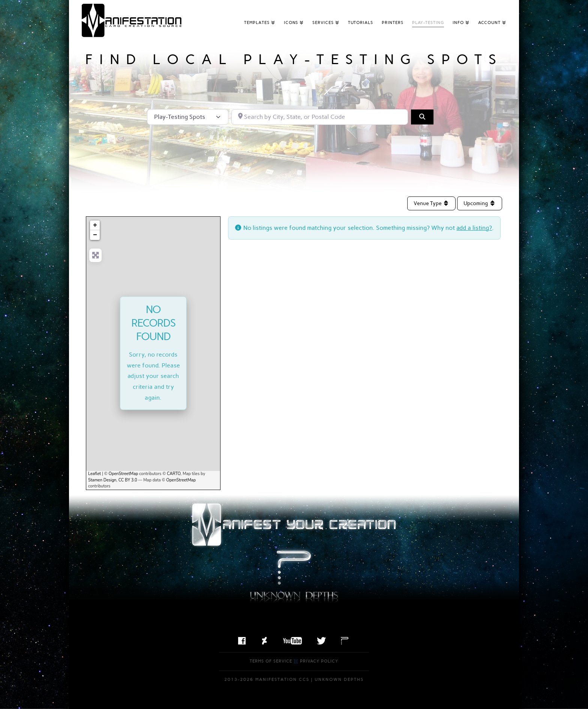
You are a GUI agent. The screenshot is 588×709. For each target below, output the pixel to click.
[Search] (422, 117)
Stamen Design (102, 480)
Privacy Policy (319, 661)
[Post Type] (188, 117)
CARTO (174, 474)
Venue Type (432, 203)
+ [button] (95, 225)
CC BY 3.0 (128, 480)
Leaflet (94, 474)
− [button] (95, 235)
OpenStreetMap (124, 474)
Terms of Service (271, 661)
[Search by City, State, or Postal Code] (320, 117)
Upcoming (480, 203)
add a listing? (474, 228)
